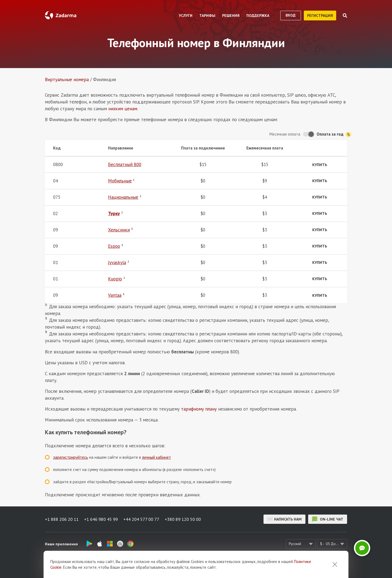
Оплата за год (334, 134)
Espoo (114, 246)
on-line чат (328, 519)
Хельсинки (119, 230)
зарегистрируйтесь (71, 457)
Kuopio (115, 279)
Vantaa (115, 295)
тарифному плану (199, 409)
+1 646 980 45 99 (101, 519)
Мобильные (120, 181)
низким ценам (123, 109)
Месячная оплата (285, 134)
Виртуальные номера (67, 79)
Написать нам (284, 519)
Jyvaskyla (117, 262)
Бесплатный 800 (125, 164)
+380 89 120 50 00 (183, 519)
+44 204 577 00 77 (141, 519)
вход (291, 15)
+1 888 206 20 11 (62, 519)
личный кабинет (157, 457)
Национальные (123, 197)
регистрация (320, 16)
